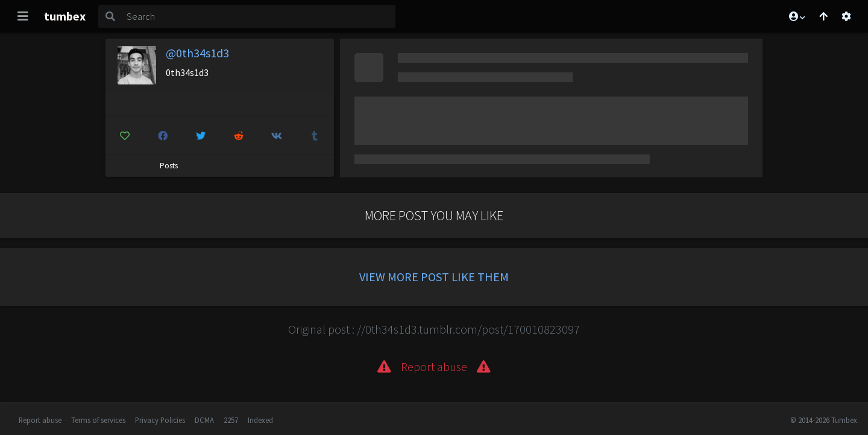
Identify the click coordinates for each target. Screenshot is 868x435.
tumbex (65, 16)
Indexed (260, 420)
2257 (231, 420)
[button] (796, 16)
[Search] (259, 16)
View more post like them (434, 277)
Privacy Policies (160, 420)
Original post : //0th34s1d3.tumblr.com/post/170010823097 (434, 329)
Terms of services (98, 420)
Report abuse (40, 420)
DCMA (204, 420)
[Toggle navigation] (23, 16)
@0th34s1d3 (197, 53)
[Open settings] (846, 16)
